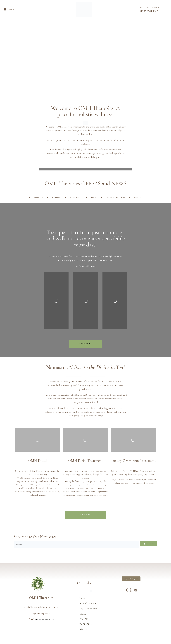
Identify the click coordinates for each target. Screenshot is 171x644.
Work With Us (86, 619)
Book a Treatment (88, 603)
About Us (84, 630)
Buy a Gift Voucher (88, 609)
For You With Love (88, 624)
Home (82, 598)
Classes (83, 614)
